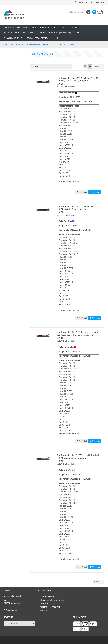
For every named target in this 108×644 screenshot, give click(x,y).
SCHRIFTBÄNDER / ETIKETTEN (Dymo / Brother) (55, 33)
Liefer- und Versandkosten (49, 597)
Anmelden (101, 2)
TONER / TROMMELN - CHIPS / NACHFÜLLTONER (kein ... (29, 44)
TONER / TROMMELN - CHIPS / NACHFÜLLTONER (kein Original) (54, 27)
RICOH (54, 44)
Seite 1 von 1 (99, 66)
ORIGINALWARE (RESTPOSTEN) (38, 38)
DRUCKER (55, 38)
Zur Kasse (80, 2)
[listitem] (77, 624)
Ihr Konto (91, 2)
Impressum (43, 610)
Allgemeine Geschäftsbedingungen (52, 600)
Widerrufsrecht (45, 604)
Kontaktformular (10, 610)
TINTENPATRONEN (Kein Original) (16, 27)
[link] (95, 12)
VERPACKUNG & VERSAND (14, 38)
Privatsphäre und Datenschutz (50, 607)
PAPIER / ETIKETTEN (83, 33)
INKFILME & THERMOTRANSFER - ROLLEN (19, 33)
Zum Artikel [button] (82, 192)
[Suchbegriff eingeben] (78, 12)
